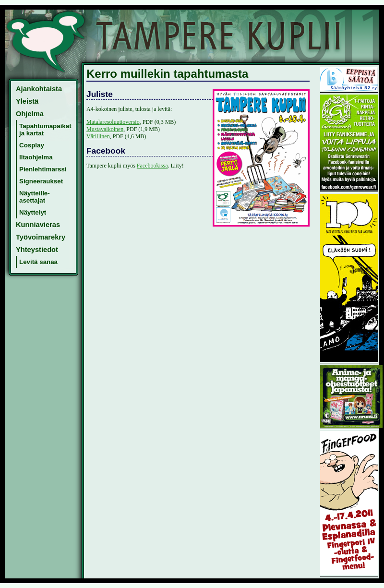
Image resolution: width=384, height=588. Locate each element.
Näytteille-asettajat (35, 197)
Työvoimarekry (41, 237)
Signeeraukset (41, 181)
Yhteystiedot (37, 250)
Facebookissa (152, 166)
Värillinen (98, 136)
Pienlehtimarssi (43, 169)
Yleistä (27, 101)
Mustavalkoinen (105, 129)
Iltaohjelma (36, 157)
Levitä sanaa (38, 262)
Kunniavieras (38, 225)
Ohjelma (30, 114)
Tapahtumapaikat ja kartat (45, 130)
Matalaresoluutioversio (113, 122)
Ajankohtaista (39, 89)
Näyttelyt (33, 212)
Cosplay (32, 145)
